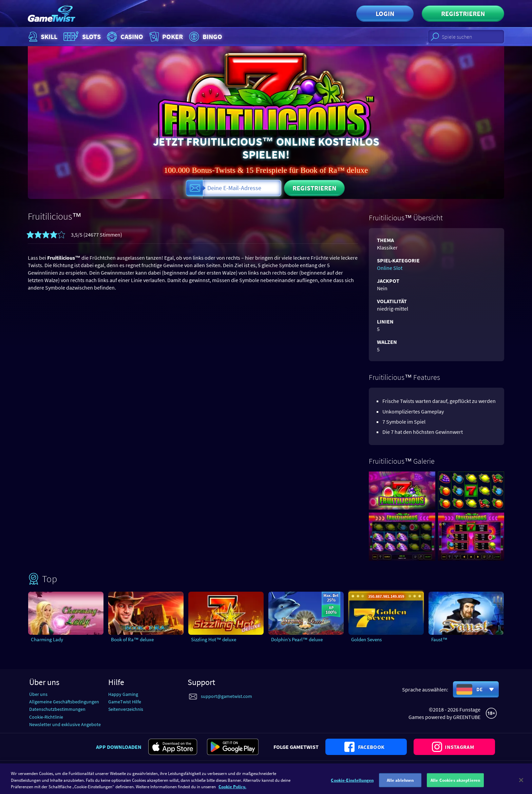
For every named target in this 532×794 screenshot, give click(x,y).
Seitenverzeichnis (126, 709)
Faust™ (439, 639)
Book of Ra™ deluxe (132, 639)
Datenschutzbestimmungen (57, 709)
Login (385, 13)
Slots (81, 37)
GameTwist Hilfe (125, 702)
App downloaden (119, 747)
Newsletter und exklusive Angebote (65, 724)
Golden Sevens (366, 639)
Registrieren (463, 13)
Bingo (205, 37)
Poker (165, 37)
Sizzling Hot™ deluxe (214, 639)
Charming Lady (47, 639)
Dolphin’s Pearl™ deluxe (297, 639)
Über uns (38, 694)
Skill (42, 37)
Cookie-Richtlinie (46, 717)
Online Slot (390, 268)
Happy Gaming (123, 694)
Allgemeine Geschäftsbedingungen (64, 702)
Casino (124, 37)
